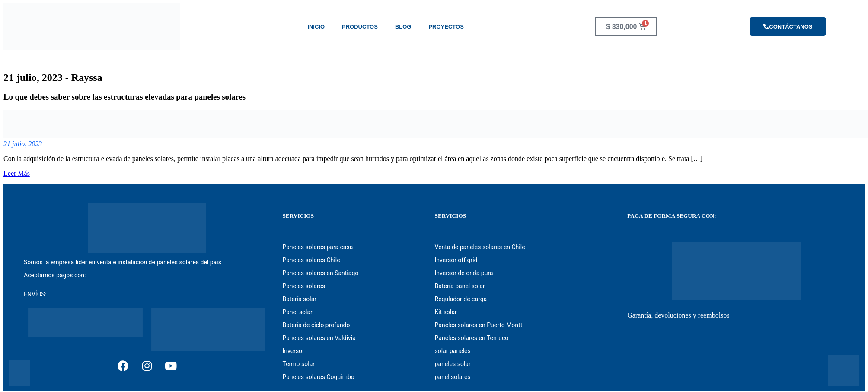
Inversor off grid (456, 260)
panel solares (453, 377)
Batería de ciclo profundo (316, 325)
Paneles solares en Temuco (472, 338)
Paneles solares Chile (311, 260)
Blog (403, 27)
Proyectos (446, 27)
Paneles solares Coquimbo (318, 377)
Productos (360, 27)
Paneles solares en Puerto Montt (479, 325)
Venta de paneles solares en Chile (480, 247)
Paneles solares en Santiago (320, 273)
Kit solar (446, 312)
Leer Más (17, 173)
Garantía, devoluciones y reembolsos (678, 315)
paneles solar (453, 364)
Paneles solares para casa (318, 247)
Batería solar (299, 299)
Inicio (316, 27)
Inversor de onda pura (464, 273)
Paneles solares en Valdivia (319, 338)
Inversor (293, 351)
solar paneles (453, 351)
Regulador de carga (461, 299)
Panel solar (297, 312)
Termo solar (298, 364)
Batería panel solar (460, 286)
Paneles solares (304, 286)
